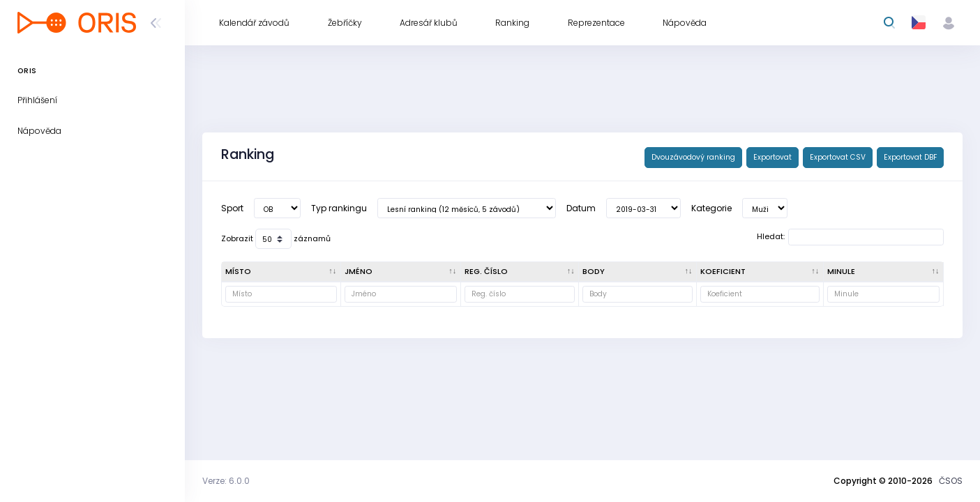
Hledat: (850, 237)
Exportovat (772, 157)
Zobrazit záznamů (276, 239)
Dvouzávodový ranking (693, 157)
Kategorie (711, 208)
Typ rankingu (339, 208)
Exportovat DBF (910, 157)
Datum (581, 208)
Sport (232, 208)
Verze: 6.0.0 (226, 481)
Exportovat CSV (838, 157)
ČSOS (951, 481)
